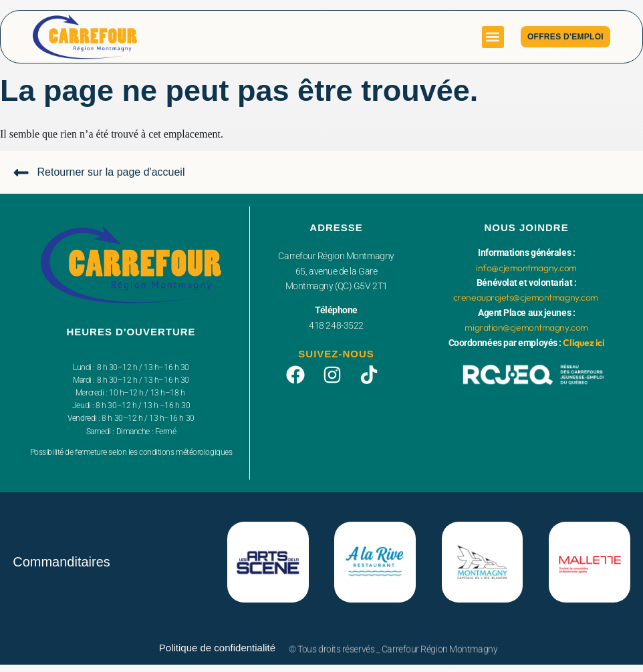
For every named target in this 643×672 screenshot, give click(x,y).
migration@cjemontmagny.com (526, 327)
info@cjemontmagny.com (526, 268)
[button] (493, 37)
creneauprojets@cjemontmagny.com (526, 297)
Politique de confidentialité (217, 648)
